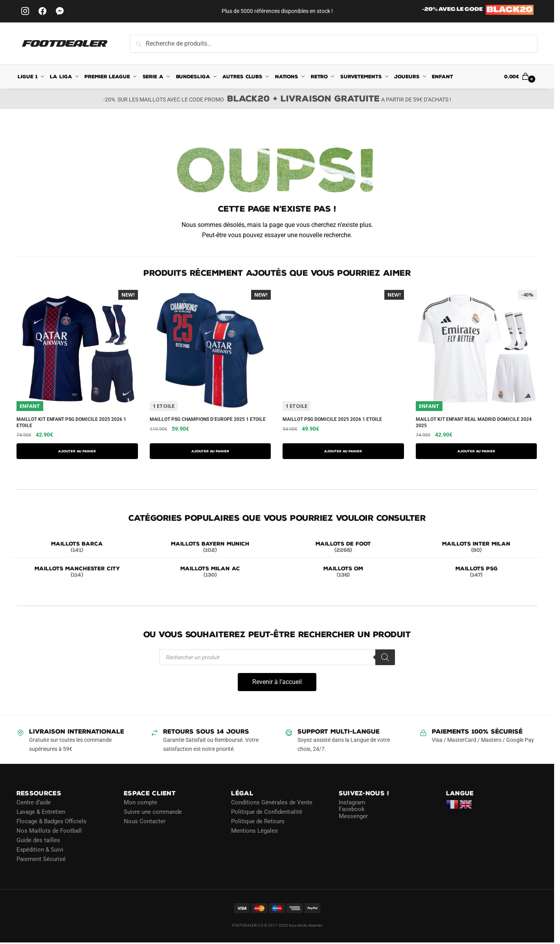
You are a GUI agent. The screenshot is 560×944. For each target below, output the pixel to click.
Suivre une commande (153, 812)
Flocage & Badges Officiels (51, 821)
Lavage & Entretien (41, 812)
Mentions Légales (254, 831)
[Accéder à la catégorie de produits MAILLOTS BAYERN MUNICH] (210, 547)
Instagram (352, 802)
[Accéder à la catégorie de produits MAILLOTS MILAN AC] (210, 572)
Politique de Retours (258, 821)
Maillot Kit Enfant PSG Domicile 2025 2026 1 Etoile (71, 422)
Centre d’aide (34, 802)
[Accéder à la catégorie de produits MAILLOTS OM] (343, 572)
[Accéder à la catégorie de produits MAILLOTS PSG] (476, 572)
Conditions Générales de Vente (272, 802)
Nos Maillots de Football (49, 831)
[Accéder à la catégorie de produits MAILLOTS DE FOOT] (343, 547)
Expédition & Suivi (40, 850)
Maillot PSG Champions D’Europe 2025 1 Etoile (208, 419)
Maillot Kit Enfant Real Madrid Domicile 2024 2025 (474, 422)
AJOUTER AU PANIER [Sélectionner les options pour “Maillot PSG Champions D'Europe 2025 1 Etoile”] (210, 451)
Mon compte (140, 802)
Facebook (352, 809)
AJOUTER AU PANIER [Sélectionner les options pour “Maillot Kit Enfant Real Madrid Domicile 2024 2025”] (476, 451)
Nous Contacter (145, 821)
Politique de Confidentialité (267, 812)
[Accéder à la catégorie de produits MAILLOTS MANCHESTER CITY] (77, 572)
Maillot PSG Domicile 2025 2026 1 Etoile (332, 419)
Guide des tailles (38, 840)
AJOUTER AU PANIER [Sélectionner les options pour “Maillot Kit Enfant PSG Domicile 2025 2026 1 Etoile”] (77, 451)
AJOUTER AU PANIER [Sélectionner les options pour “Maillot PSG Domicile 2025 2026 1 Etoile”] (343, 451)
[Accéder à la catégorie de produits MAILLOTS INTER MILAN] (476, 547)
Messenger (353, 816)
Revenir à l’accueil (277, 682)
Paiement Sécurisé (41, 859)
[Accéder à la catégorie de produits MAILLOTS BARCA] (77, 547)
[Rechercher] (385, 657)
